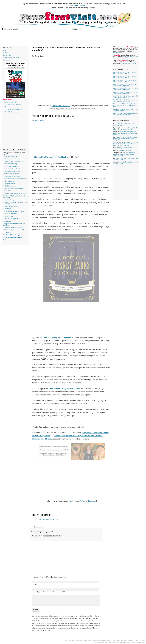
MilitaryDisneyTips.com (130, 63)
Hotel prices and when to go (12, 169)
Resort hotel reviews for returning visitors (16, 179)
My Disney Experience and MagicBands (16, 230)
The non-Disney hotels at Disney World (15, 193)
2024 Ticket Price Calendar (12, 112)
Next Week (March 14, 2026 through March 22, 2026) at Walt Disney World (125, 114)
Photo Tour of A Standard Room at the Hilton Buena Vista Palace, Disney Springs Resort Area (125, 138)
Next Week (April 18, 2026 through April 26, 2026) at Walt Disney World (126, 85)
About (5, 53)
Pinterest (92, 501)
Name (35, 584)
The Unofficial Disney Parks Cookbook (50, 157)
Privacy (89, 640)
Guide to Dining (9, 216)
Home (5, 50)
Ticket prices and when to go (12, 171)
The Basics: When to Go (10, 156)
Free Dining (8, 221)
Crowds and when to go (11, 164)
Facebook (73, 501)
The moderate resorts (10, 184)
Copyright (83, 640)
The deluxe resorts (10, 186)
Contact (102, 640)
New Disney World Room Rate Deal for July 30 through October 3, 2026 (126, 110)
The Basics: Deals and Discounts (13, 237)
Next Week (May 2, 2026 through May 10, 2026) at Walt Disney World (125, 77)
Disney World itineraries (11, 206)
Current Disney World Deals (11, 58)
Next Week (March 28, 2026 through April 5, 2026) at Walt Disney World (126, 97)
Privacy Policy (7, 55)
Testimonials (7, 240)
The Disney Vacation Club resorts (14, 189)
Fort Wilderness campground (12, 191)
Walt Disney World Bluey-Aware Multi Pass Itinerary (125, 129)
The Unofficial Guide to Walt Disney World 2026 (126, 57)
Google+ (130, 640)
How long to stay (9, 200)
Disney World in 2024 (10, 102)
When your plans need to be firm (13, 227)
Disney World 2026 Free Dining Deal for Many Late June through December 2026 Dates (125, 105)
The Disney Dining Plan (11, 219)
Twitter (82, 501)
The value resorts (9, 181)
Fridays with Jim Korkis (61, 106)
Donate (108, 640)
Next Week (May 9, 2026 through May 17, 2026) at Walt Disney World (125, 73)
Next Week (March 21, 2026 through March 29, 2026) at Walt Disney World (125, 101)
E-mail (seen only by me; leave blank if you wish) (49, 592)
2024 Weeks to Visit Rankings (13, 105)
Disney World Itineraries (125, 148)
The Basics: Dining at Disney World (14, 211)
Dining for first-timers (11, 214)
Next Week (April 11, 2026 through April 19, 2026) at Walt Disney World (126, 89)
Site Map (71, 640)
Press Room (116, 640)
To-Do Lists (8, 232)
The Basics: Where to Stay (11, 174)
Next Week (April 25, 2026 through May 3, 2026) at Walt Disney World (125, 81)
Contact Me (6, 60)
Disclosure (96, 640)
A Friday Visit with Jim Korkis (46, 519)
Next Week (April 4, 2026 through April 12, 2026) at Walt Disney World (125, 93)
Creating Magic (118, 53)
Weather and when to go (11, 166)
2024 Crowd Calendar (11, 107)
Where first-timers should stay (13, 176)
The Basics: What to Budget (11, 235)
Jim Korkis (39, 120)
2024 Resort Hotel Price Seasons (13, 109)
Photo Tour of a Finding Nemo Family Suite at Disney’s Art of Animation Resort (125, 133)
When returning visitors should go (14, 161)
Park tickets (8, 209)
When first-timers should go (12, 159)
